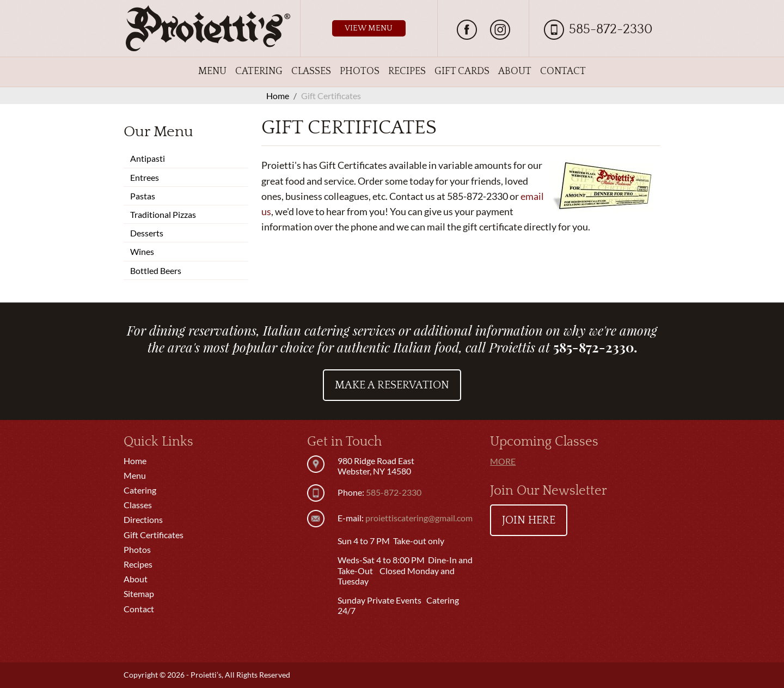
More (503, 461)
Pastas (143, 196)
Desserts (147, 233)
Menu (212, 71)
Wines (142, 251)
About (515, 71)
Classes (311, 71)
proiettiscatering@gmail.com (419, 518)
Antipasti (148, 158)
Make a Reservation (392, 385)
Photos (360, 71)
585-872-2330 (611, 29)
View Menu (369, 28)
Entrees (145, 177)
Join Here (529, 520)
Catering (259, 71)
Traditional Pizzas (163, 214)
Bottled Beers (156, 270)
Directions (143, 519)
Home (135, 461)
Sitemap (139, 593)
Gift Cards (462, 71)
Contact (563, 71)
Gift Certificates (154, 535)
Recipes (407, 71)
